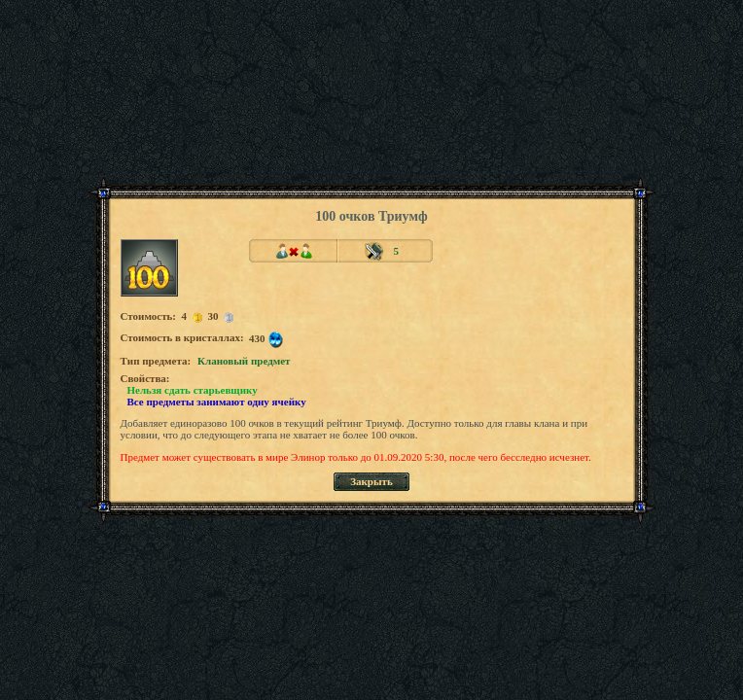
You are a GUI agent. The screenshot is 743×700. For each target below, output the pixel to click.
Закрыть (371, 481)
